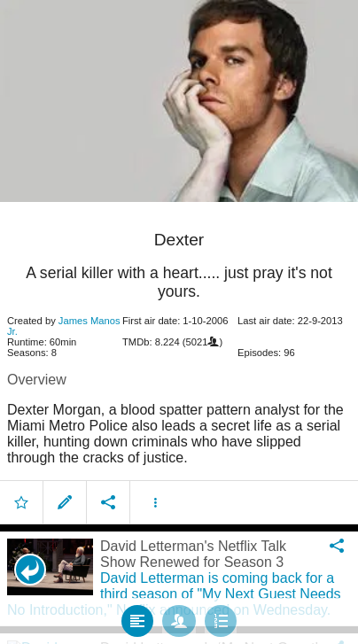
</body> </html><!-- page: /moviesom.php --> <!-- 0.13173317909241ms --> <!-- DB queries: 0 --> (179, 322)
